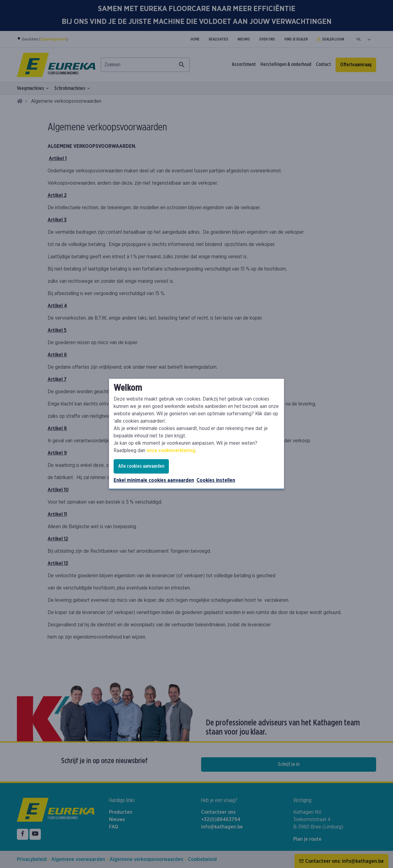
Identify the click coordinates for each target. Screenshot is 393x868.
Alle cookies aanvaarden (141, 466)
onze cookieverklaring (171, 451)
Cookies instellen (216, 480)
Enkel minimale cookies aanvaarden (154, 480)
